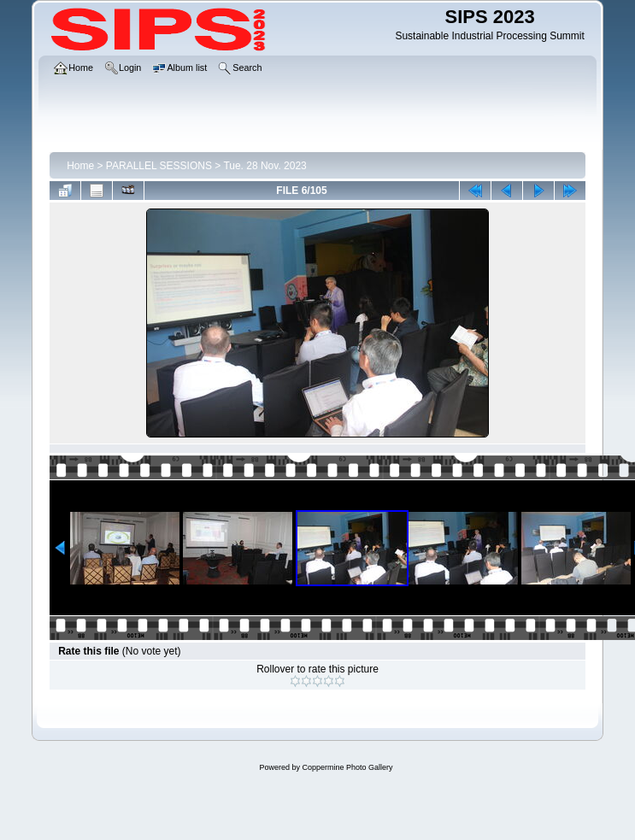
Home (80, 166)
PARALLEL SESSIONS (159, 166)
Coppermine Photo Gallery (347, 767)
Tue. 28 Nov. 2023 (265, 166)
